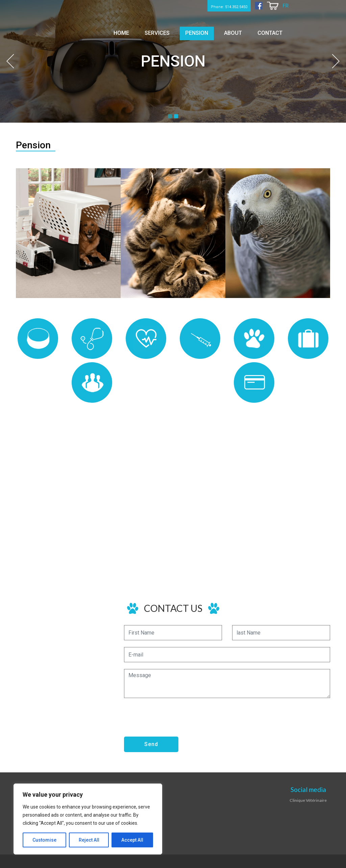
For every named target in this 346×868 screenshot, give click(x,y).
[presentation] (175, 718)
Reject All (89, 840)
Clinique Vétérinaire (308, 800)
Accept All (132, 840)
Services (175, 31)
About (240, 31)
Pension (209, 31)
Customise (44, 840)
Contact (272, 31)
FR (285, 6)
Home (144, 31)
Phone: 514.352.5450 (215, 6)
